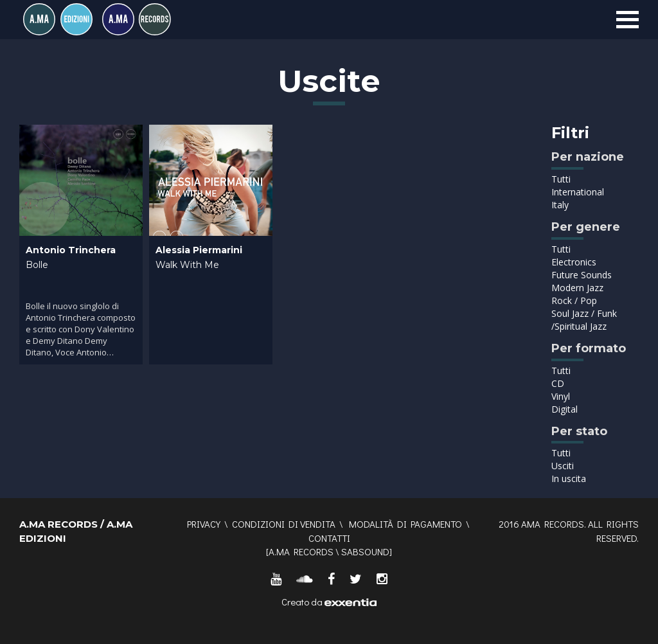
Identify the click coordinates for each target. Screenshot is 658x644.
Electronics (574, 262)
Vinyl (561, 396)
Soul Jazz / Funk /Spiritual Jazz (584, 320)
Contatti (329, 538)
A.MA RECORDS (301, 551)
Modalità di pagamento (405, 524)
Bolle (37, 265)
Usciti (563, 466)
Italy (560, 205)
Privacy (204, 524)
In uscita (569, 479)
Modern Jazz (577, 288)
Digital (565, 409)
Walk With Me (187, 265)
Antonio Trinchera (71, 250)
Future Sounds (582, 275)
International (578, 192)
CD (558, 383)
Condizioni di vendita (284, 524)
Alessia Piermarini (199, 250)
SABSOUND (365, 551)
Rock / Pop (574, 300)
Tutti (561, 179)
